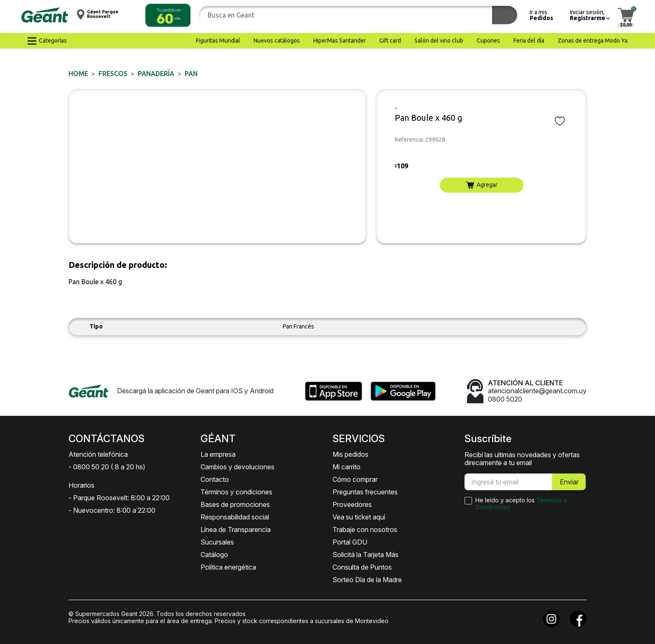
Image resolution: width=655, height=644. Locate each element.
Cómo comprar (355, 479)
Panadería (156, 74)
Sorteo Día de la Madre (367, 580)
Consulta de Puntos (362, 567)
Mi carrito (347, 467)
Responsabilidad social (235, 517)
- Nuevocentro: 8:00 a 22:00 (112, 510)
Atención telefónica (98, 454)
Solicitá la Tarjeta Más (366, 555)
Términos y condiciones (236, 492)
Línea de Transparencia (236, 529)
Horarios (81, 485)
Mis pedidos (350, 454)
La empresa (218, 454)
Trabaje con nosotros (365, 529)
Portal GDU (350, 542)
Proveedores (352, 504)
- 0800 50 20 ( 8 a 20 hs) (107, 467)
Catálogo (214, 555)
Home (78, 74)
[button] (168, 15)
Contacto (215, 479)
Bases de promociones (235, 504)
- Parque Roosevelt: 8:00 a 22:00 (119, 498)
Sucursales (217, 542)
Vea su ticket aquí (359, 517)
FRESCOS (113, 74)
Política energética (228, 567)
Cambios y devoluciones (237, 467)
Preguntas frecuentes (365, 492)
